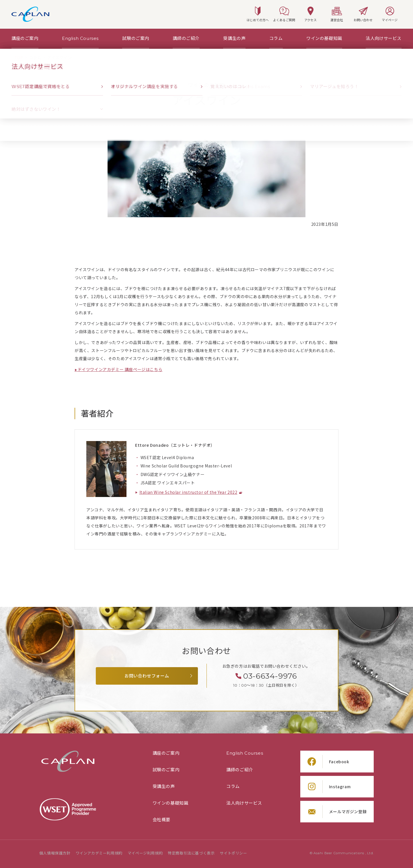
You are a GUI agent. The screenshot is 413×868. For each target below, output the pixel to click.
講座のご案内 (166, 753)
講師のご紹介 (240, 770)
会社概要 (161, 820)
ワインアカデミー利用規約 (99, 853)
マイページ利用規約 (145, 853)
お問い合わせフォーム (147, 676)
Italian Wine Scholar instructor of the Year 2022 (188, 492)
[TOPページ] (19, 58)
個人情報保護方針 (55, 853)
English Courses (245, 753)
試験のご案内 (166, 770)
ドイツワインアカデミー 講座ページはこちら (120, 369)
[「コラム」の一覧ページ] (35, 58)
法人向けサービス (244, 803)
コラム (233, 787)
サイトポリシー (233, 853)
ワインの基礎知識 (171, 803)
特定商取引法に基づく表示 (191, 853)
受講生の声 (164, 787)
